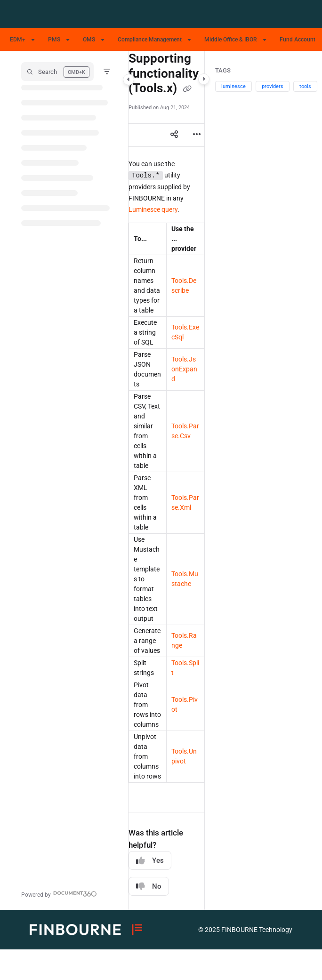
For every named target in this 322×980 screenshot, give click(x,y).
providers (273, 86)
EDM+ (18, 40)
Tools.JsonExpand (184, 369)
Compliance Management (150, 40)
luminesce (233, 86)
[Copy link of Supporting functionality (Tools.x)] (187, 89)
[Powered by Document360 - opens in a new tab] (59, 894)
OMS (89, 40)
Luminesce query (153, 209)
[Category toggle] (129, 80)
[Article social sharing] (174, 135)
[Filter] (107, 72)
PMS (54, 40)
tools (305, 86)
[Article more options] (197, 135)
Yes (150, 861)
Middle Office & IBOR (231, 40)
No (149, 887)
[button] (57, 72)
